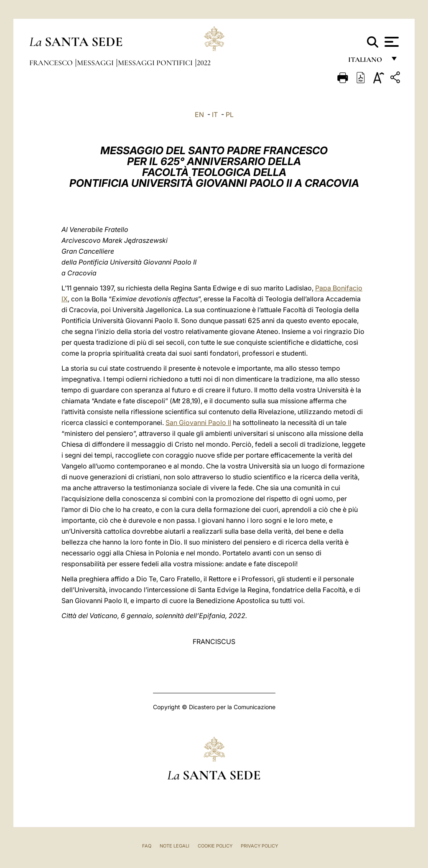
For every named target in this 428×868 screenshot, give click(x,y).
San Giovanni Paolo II (198, 423)
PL (230, 115)
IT (215, 115)
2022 (204, 63)
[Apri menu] (391, 42)
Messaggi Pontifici (156, 63)
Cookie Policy (215, 846)
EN (199, 115)
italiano (367, 62)
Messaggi (96, 63)
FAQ (147, 846)
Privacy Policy (259, 846)
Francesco (52, 63)
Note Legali (175, 846)
